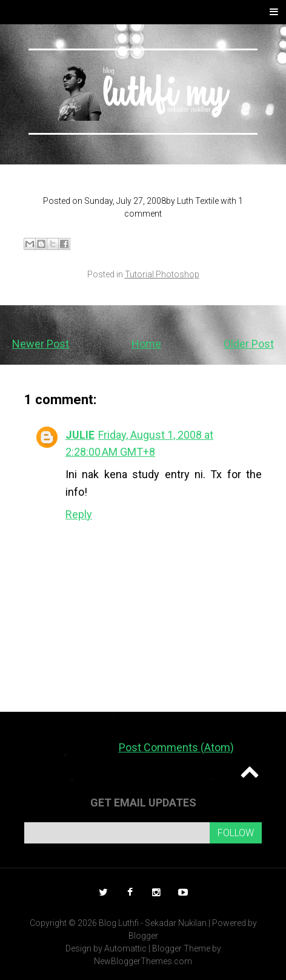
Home (146, 344)
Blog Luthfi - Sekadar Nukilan (153, 923)
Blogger (143, 936)
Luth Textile (198, 201)
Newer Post (41, 344)
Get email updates (143, 803)
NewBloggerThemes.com (143, 961)
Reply (79, 514)
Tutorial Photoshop (162, 274)
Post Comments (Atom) (176, 747)
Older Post (249, 344)
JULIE (80, 435)
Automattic (125, 948)
